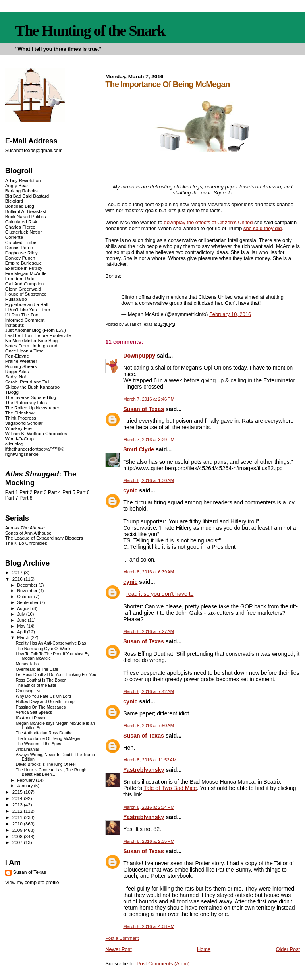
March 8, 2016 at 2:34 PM (149, 807)
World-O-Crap (19, 439)
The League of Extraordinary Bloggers (44, 538)
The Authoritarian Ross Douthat (45, 733)
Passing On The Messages (41, 707)
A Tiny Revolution (23, 180)
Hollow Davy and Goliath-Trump (45, 702)
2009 (18, 830)
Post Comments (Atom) (163, 964)
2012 (18, 811)
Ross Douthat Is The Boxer (41, 680)
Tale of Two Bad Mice (170, 788)
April (22, 632)
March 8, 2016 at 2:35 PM (149, 841)
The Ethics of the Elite (36, 685)
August (24, 608)
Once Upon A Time (24, 351)
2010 (18, 824)
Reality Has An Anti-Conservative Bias (51, 643)
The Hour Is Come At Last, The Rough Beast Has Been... (51, 772)
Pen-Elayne (17, 356)
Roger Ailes (17, 371)
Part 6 (83, 492)
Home (204, 949)
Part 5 (69, 492)
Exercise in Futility (24, 268)
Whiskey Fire (18, 428)
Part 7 (12, 498)
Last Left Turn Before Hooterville (38, 335)
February (26, 780)
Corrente (14, 237)
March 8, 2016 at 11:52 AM (150, 760)
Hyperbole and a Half (27, 304)
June (22, 620)
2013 (18, 805)
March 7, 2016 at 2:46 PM (149, 399)
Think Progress (21, 418)
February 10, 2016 (230, 314)
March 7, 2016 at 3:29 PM (149, 440)
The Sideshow (20, 413)
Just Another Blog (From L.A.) (36, 330)
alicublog (14, 444)
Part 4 (55, 492)
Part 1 (12, 492)
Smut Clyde (139, 449)
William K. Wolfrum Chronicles (36, 433)
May (22, 626)
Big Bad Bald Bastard (27, 196)
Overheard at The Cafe (37, 669)
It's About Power (31, 718)
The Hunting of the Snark (90, 31)
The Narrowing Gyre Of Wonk (43, 649)
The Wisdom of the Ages (39, 744)
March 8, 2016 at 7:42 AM (149, 691)
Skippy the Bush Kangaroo (32, 387)
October (25, 597)
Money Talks (27, 664)
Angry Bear (17, 185)
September (28, 602)
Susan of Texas (144, 409)
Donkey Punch (20, 258)
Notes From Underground (31, 346)
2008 (18, 836)
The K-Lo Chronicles (26, 543)
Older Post (288, 949)
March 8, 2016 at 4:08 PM (149, 926)
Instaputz (14, 325)
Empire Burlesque (23, 263)
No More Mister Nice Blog (31, 340)
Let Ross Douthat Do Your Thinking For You (56, 675)
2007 (18, 842)
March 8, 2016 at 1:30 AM (149, 480)
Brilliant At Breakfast (26, 211)
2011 (18, 817)
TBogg (12, 392)
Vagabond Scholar (24, 423)
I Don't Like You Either (28, 309)
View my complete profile (32, 883)
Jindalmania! (28, 749)
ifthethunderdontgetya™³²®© (35, 449)
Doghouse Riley (21, 253)
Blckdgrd (14, 201)
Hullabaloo (16, 299)
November (28, 591)
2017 (18, 572)
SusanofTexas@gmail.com (34, 151)
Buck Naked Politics (26, 216)
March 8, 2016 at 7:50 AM (149, 726)
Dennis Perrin (19, 247)
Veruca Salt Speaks (34, 712)
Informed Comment (25, 320)
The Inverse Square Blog (31, 397)
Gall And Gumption (24, 284)
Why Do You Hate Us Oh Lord (43, 696)
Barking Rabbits (21, 191)
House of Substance (26, 294)
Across (25, 528)
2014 (18, 798)
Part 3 (40, 492)
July (22, 614)
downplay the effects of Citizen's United (209, 222)
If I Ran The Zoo (22, 315)
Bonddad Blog (20, 206)
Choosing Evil (29, 691)
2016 (18, 579)
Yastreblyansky (144, 770)
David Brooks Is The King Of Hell (46, 764)
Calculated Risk (21, 222)
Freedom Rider (20, 278)
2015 (18, 792)
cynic (130, 490)
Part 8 (26, 498)
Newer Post (118, 949)
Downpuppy (139, 356)
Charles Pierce (20, 227)
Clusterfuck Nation (24, 232)
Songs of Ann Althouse (28, 533)
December (28, 585)
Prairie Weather (21, 361)
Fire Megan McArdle (26, 273)
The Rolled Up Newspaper (32, 408)
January (25, 786)
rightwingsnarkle (22, 454)
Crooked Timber (22, 242)
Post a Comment (122, 938)
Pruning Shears (21, 366)
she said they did (263, 228)
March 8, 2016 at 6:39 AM (149, 572)
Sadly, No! (16, 377)
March (24, 637)
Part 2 (26, 492)
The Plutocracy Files (26, 402)
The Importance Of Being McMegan (49, 739)
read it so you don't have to (160, 594)
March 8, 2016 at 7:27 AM (149, 631)
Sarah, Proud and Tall (27, 382)
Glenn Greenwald (23, 289)
